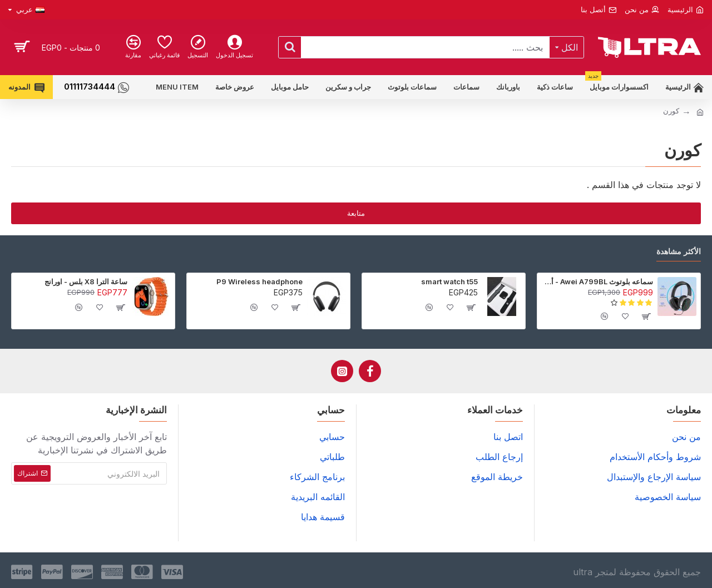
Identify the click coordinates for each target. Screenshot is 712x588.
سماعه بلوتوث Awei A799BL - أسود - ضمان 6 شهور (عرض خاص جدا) (597, 281)
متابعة (356, 213)
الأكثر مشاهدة (679, 251)
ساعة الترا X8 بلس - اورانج (86, 281)
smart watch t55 (449, 281)
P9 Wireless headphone (259, 281)
